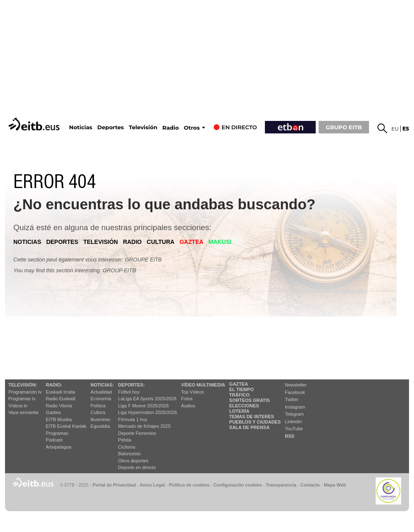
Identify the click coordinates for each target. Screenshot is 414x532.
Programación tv (25, 392)
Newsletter (296, 385)
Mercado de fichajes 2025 (145, 426)
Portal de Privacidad (114, 485)
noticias (27, 242)
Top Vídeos (193, 392)
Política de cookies (189, 485)
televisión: (23, 385)
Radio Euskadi (61, 399)
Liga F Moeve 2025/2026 (144, 406)
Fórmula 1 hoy (133, 419)
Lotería (239, 411)
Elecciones (244, 406)
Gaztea (53, 412)
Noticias (81, 127)
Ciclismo (127, 447)
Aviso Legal (152, 485)
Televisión (143, 127)
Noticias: (102, 385)
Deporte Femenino (137, 433)
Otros (192, 128)
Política (98, 406)
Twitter (292, 399)
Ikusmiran (100, 419)
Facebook (295, 392)
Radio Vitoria (59, 406)
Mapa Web (335, 485)
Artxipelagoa (59, 447)
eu (395, 129)
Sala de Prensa (249, 427)
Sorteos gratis (249, 400)
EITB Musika (59, 419)
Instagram (295, 407)
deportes (62, 242)
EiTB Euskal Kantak (66, 426)
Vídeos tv (18, 406)
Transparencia (281, 485)
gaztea (192, 242)
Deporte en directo (137, 467)
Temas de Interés (252, 417)
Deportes (111, 127)
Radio (171, 128)
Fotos (187, 399)
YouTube (294, 429)
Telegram (294, 414)
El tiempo (241, 389)
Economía (101, 399)
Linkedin (293, 422)
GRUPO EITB (344, 127)
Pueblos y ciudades (255, 422)
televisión (101, 242)
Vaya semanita (23, 412)
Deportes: (132, 385)
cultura (161, 242)
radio (132, 242)
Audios (188, 406)
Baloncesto (130, 454)
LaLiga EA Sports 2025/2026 (147, 399)
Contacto (310, 485)
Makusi (220, 242)
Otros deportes (133, 461)
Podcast (54, 440)
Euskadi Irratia (60, 392)
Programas (57, 433)
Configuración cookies (237, 485)
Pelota (125, 440)
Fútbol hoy (129, 392)
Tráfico (239, 395)
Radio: (54, 385)
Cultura (98, 412)
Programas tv (22, 399)
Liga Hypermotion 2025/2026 (148, 412)
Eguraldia (100, 426)
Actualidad (101, 392)
